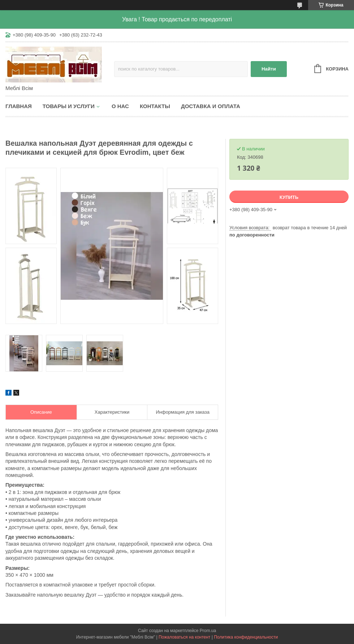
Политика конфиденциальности (246, 637)
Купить (289, 197)
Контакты (155, 106)
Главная (19, 106)
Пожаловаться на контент (184, 637)
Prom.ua (208, 631)
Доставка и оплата (211, 106)
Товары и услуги (69, 106)
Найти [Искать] (269, 69)
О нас (120, 106)
